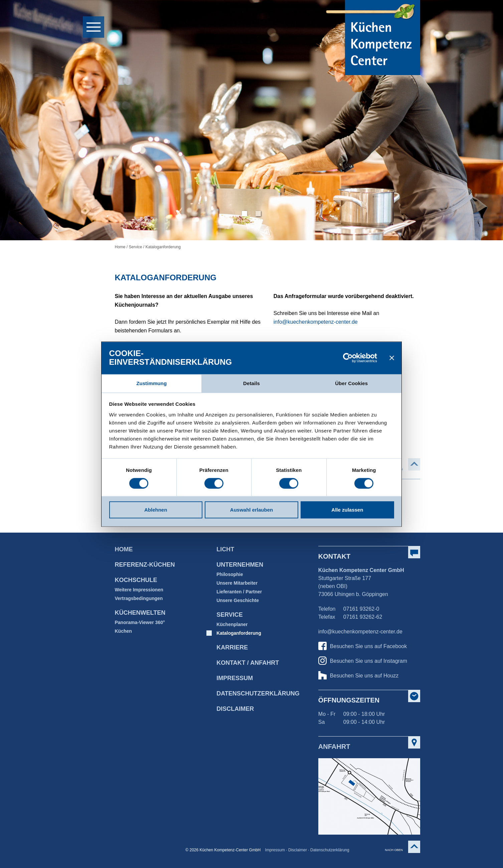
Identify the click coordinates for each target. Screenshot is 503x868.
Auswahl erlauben (251, 510)
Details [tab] (251, 383)
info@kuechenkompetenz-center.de (316, 322)
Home (120, 247)
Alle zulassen (347, 510)
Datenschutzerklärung (330, 850)
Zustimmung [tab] (151, 383)
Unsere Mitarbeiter (237, 583)
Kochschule (136, 580)
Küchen (123, 631)
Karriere (232, 647)
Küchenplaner (232, 624)
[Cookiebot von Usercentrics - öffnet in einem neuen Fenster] (348, 358)
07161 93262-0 (361, 609)
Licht (225, 549)
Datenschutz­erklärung (258, 693)
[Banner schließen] (392, 358)
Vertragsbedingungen (139, 598)
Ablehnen (156, 510)
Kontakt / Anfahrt (248, 663)
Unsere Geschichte (238, 600)
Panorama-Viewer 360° (140, 622)
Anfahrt (334, 747)
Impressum (235, 678)
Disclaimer (235, 709)
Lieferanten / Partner (239, 592)
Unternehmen (240, 565)
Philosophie (230, 574)
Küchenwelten (140, 613)
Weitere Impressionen (139, 590)
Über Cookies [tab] (351, 383)
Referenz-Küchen (145, 565)
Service (136, 247)
